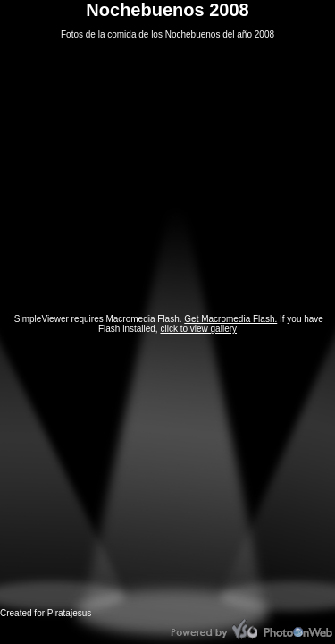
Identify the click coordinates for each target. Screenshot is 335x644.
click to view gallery (198, 329)
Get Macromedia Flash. (230, 319)
